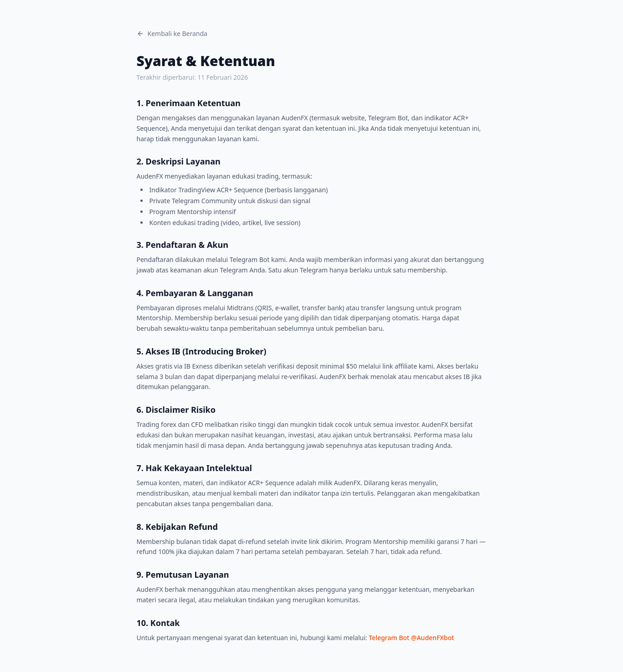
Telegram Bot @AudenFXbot (411, 638)
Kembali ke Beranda (172, 33)
